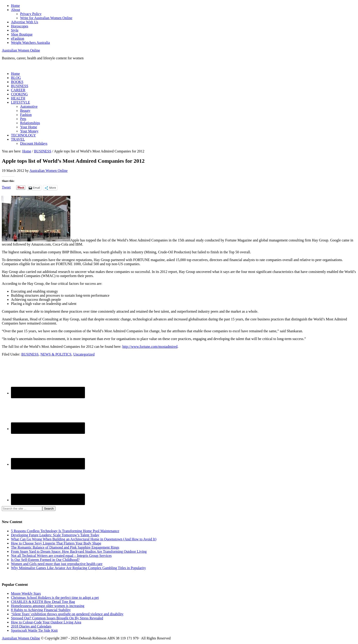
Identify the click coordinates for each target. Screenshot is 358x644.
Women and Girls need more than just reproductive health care (57, 564)
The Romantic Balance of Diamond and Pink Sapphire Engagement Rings (65, 547)
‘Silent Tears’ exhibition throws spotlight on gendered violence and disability (67, 614)
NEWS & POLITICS (56, 354)
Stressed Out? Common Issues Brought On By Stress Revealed (57, 618)
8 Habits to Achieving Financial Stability (41, 610)
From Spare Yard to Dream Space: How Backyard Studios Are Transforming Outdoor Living (79, 551)
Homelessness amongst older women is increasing (48, 606)
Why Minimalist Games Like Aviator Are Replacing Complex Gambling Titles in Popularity (78, 568)
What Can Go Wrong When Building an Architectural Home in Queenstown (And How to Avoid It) (84, 539)
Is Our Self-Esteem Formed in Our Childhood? (45, 560)
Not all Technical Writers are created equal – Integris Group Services (61, 556)
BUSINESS (30, 354)
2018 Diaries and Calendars (31, 626)
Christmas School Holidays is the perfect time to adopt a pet (55, 598)
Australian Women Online (21, 50)
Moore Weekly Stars (26, 593)
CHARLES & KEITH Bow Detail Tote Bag (43, 602)
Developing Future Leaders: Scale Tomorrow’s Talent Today (55, 535)
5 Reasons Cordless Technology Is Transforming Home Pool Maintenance (65, 531)
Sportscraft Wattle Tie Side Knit (34, 630)
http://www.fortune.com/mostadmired (150, 347)
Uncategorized (84, 354)
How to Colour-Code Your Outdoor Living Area (46, 622)
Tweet (6, 187)
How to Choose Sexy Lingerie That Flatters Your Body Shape (56, 543)
